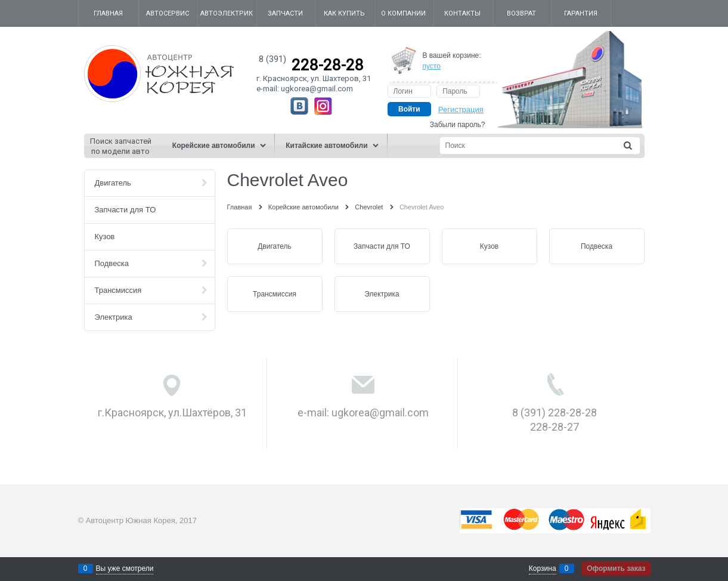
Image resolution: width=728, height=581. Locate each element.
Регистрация (461, 109)
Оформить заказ (616, 568)
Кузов (489, 246)
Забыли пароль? (458, 125)
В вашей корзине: (452, 61)
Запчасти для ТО (382, 246)
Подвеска (597, 246)
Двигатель (275, 246)
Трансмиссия (275, 294)
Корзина (543, 568)
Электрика (382, 294)
